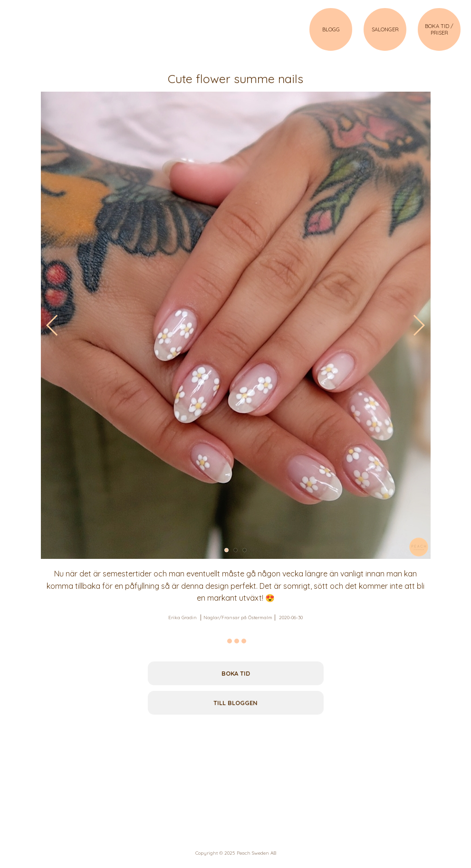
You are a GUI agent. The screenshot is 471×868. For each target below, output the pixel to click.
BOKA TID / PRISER (439, 29)
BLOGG (331, 29)
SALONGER (385, 29)
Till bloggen (235, 703)
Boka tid (236, 673)
